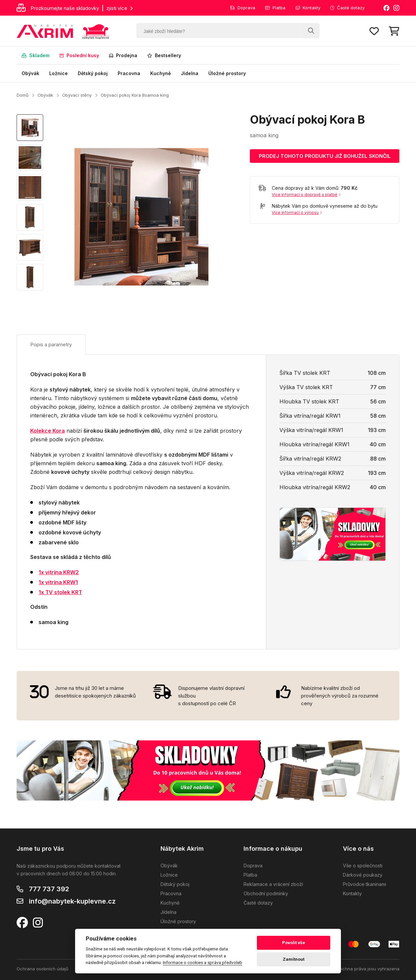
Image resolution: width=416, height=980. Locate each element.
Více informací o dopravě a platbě (306, 195)
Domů (23, 95)
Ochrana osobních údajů (43, 969)
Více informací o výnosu (297, 213)
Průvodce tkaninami (364, 884)
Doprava (243, 8)
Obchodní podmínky (266, 893)
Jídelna (190, 73)
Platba (275, 8)
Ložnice (58, 73)
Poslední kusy (79, 55)
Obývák (30, 73)
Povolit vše (294, 943)
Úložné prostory (227, 73)
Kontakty (308, 8)
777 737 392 (49, 889)
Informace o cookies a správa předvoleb (203, 962)
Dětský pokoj (93, 73)
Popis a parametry (51, 344)
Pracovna (129, 73)
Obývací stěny (77, 95)
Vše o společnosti (363, 866)
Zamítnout (294, 959)
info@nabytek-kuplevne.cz (72, 901)
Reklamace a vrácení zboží (273, 884)
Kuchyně (160, 73)
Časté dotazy (347, 8)
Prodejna (123, 55)
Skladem (36, 55)
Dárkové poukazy (363, 875)
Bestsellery (164, 55)
